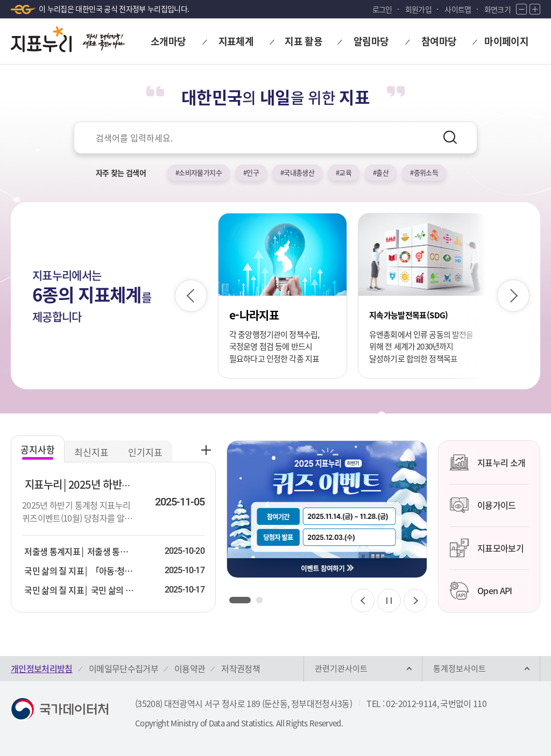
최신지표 (91, 452)
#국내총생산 (297, 172)
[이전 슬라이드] (191, 296)
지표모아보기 (486, 548)
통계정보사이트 (460, 668)
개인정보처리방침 (42, 668)
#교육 (344, 172)
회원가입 (418, 9)
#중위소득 (424, 172)
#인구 (251, 172)
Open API (481, 591)
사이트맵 (458, 9)
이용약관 (190, 668)
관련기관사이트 (341, 668)
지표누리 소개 (487, 462)
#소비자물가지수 (199, 172)
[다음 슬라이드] (513, 296)
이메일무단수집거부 (123, 668)
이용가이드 (483, 505)
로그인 (382, 9)
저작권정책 (241, 668)
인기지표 (145, 452)
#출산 (381, 172)
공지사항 (38, 449)
